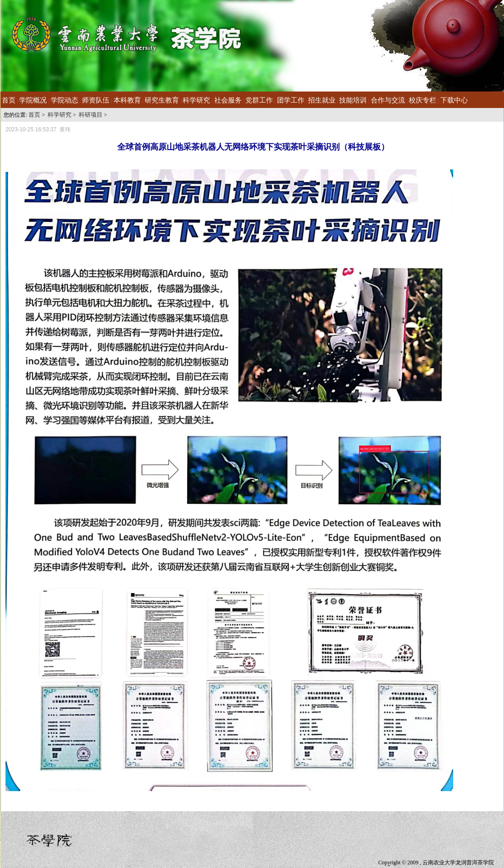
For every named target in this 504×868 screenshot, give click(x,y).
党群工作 (259, 100)
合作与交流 (388, 100)
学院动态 (65, 100)
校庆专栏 (423, 100)
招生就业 (322, 100)
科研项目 (91, 115)
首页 (9, 100)
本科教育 (127, 100)
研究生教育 (162, 100)
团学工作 (291, 100)
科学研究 (196, 100)
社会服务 (228, 100)
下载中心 (454, 100)
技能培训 (353, 100)
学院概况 (33, 100)
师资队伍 (96, 100)
